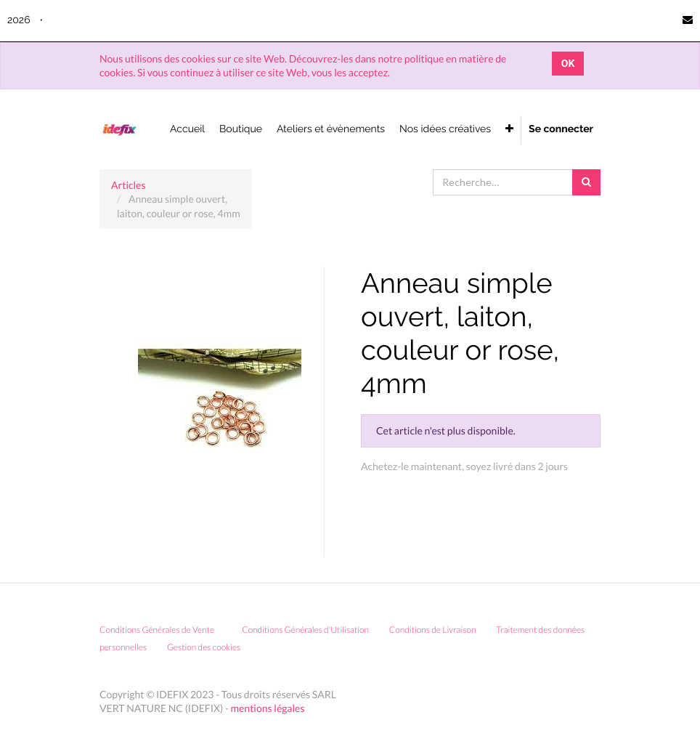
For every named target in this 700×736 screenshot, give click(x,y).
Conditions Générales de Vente (157, 630)
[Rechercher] (586, 182)
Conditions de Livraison (433, 630)
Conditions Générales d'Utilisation (305, 630)
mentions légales (268, 708)
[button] (509, 130)
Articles (129, 185)
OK (568, 64)
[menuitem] (187, 130)
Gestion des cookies (209, 647)
